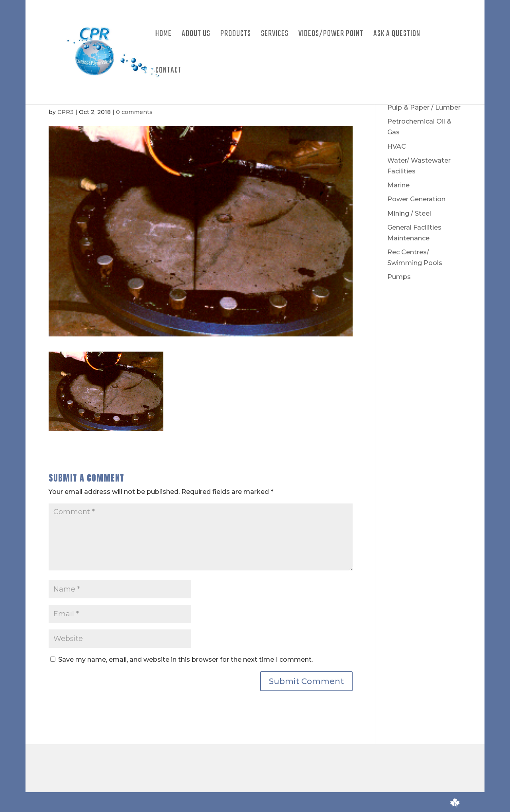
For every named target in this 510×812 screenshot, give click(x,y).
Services (275, 35)
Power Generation (416, 199)
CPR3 (66, 112)
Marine (398, 185)
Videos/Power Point (331, 35)
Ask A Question (397, 35)
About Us (196, 35)
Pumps (399, 277)
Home (164, 35)
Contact (169, 72)
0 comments (134, 112)
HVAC (397, 146)
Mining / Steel (409, 213)
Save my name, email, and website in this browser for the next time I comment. (185, 660)
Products (236, 35)
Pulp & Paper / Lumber (424, 107)
